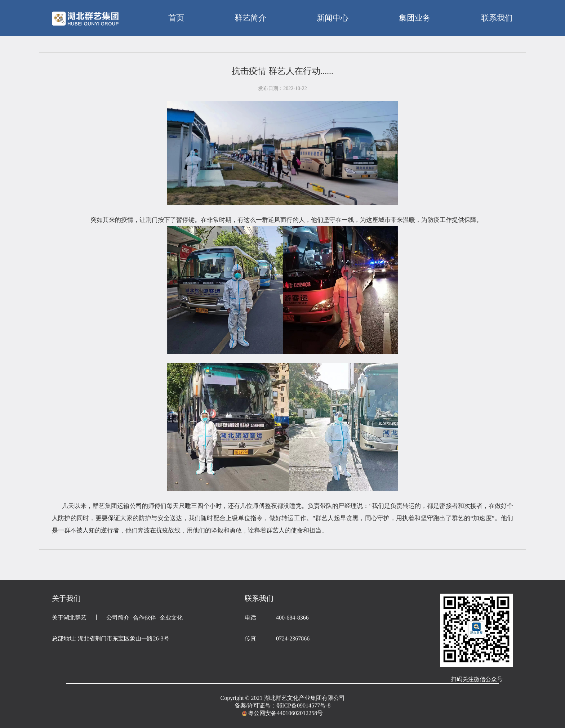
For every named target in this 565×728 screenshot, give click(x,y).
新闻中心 (333, 18)
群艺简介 (250, 18)
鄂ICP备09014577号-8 (303, 705)
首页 (176, 18)
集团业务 (415, 18)
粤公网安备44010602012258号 (285, 713)
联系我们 (497, 18)
